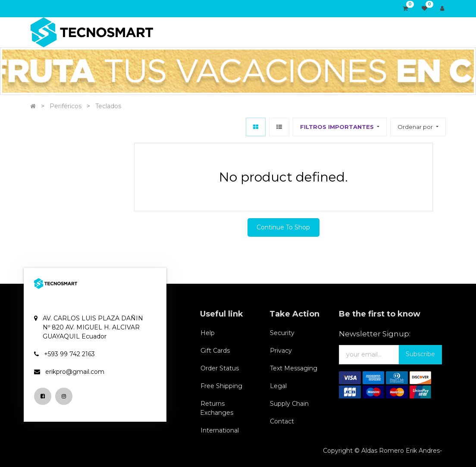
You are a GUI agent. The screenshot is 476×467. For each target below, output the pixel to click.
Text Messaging (294, 368)
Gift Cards (215, 351)
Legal (278, 386)
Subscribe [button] (420, 354)
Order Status (220, 368)
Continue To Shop (283, 227)
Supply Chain (289, 404)
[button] (418, 127)
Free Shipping (221, 386)
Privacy (281, 351)
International (220, 430)
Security (282, 333)
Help (208, 333)
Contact (282, 421)
